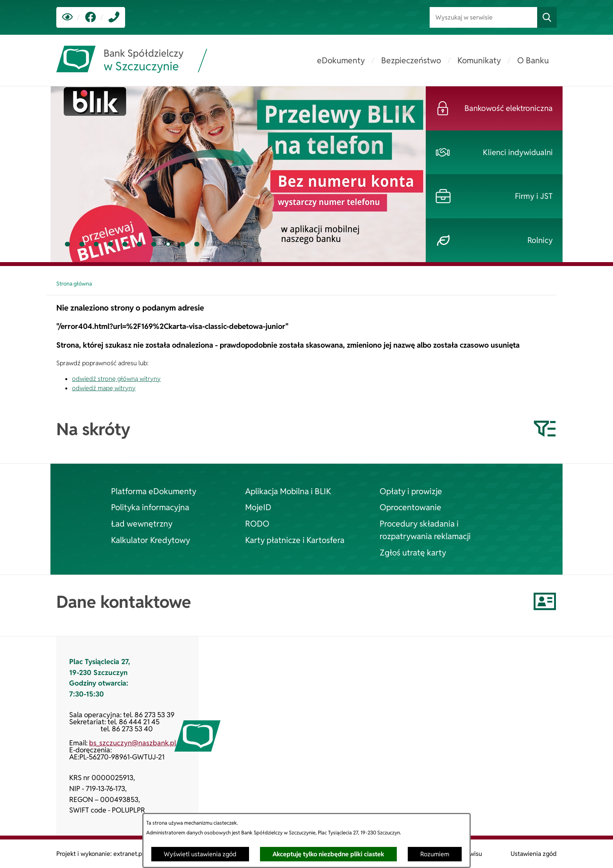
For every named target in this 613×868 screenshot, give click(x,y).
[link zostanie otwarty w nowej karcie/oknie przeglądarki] (91, 17)
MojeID (258, 507)
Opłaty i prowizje (411, 491)
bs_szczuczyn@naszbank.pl (133, 743)
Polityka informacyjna (150, 507)
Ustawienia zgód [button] (534, 854)
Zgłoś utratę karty (413, 552)
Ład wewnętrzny (142, 523)
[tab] (67, 244)
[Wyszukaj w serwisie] (483, 17)
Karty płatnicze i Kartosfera (295, 540)
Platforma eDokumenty (154, 491)
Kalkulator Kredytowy (151, 540)
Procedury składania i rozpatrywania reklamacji (425, 530)
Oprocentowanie (410, 507)
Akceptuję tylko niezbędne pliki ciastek (328, 854)
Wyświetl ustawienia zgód (200, 854)
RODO (257, 523)
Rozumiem (435, 854)
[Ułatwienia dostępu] (67, 17)
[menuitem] (341, 61)
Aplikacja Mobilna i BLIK (288, 491)
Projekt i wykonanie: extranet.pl (100, 854)
